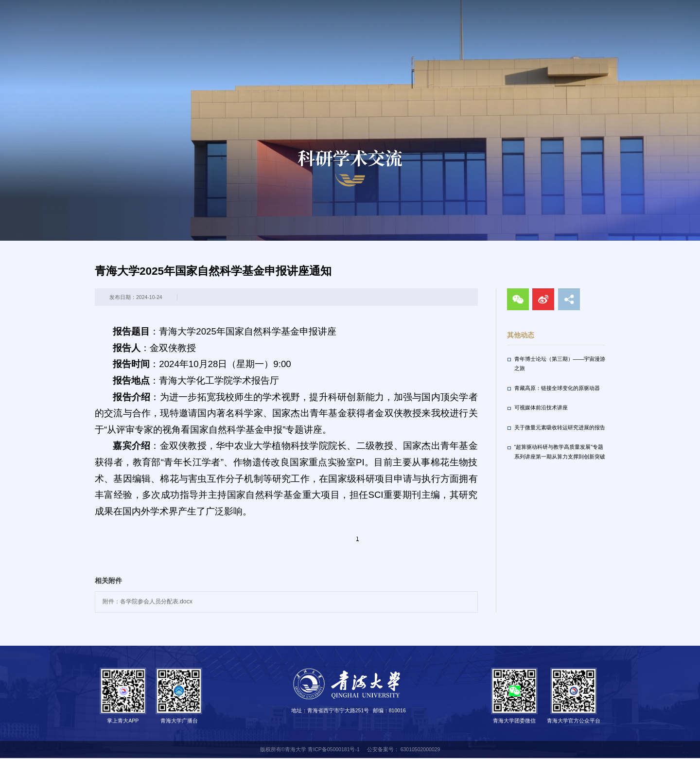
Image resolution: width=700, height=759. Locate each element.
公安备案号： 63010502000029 (404, 750)
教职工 (483, 7)
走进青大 (535, 7)
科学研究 (469, 35)
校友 (507, 7)
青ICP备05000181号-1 (334, 750)
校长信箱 (574, 7)
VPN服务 (607, 7)
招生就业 (566, 35)
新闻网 (278, 35)
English (644, 7)
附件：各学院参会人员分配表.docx (148, 602)
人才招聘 (615, 35)
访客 (459, 7)
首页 (241, 35)
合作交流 (664, 35)
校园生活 (518, 35)
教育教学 (420, 35)
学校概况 (323, 35)
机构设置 (372, 35)
